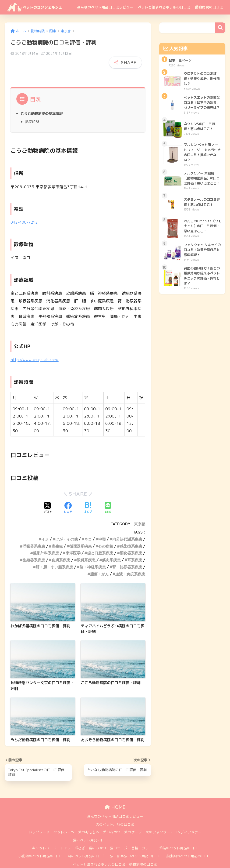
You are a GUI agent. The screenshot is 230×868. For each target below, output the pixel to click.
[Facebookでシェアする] (68, 497)
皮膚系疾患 (61, 549)
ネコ (88, 528)
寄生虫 (57, 535)
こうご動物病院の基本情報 (43, 103)
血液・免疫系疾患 (130, 563)
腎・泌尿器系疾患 (127, 556)
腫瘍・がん (99, 563)
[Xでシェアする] (48, 497)
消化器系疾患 (131, 542)
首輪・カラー (142, 838)
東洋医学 (73, 542)
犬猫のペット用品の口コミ (180, 838)
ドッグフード (39, 822)
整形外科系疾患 (46, 542)
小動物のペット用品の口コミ (41, 846)
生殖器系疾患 (34, 549)
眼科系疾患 (86, 549)
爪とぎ (80, 838)
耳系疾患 (135, 549)
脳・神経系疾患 (93, 556)
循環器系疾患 (81, 535)
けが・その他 (67, 528)
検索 (220, 28)
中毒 (102, 528)
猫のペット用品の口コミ (92, 830)
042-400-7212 (25, 212)
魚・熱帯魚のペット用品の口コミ (136, 846)
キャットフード (44, 838)
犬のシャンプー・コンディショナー (173, 822)
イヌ (45, 528)
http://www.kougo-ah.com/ (36, 349)
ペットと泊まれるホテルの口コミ (164, 7)
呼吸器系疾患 (34, 535)
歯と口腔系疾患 (100, 542)
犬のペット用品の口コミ (115, 814)
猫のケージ (119, 838)
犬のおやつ (112, 822)
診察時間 (32, 111)
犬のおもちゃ (89, 822)
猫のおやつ (97, 838)
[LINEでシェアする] (108, 497)
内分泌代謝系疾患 (127, 528)
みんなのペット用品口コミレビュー (105, 7)
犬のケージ (133, 822)
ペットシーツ (64, 822)
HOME (115, 797)
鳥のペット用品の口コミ (87, 846)
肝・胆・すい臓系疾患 (54, 556)
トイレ (65, 838)
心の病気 (106, 535)
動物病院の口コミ (209, 7)
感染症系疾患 (131, 535)
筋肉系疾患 (111, 549)
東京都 (140, 513)
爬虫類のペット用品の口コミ (189, 846)
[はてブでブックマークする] (88, 497)
